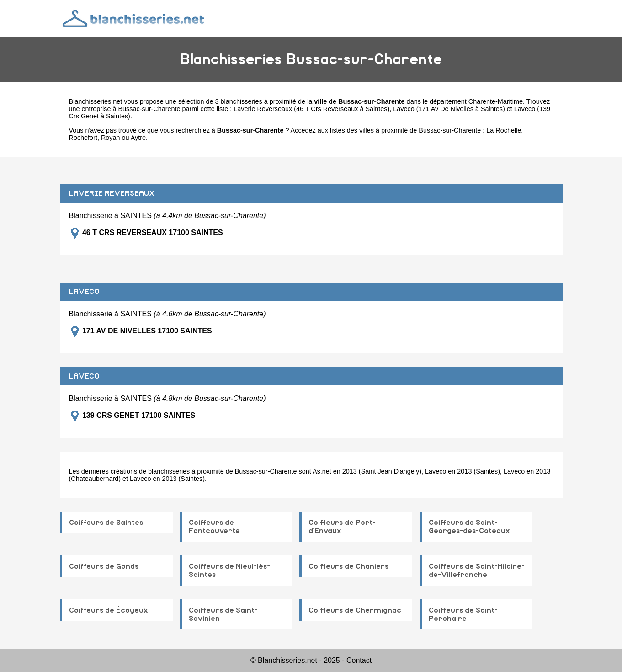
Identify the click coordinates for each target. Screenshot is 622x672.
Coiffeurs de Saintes (106, 523)
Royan (111, 138)
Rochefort (83, 138)
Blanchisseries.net (96, 101)
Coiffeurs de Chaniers (348, 566)
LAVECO (84, 292)
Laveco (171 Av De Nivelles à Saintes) (449, 109)
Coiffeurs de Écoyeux (109, 610)
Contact (359, 660)
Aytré (138, 138)
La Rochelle (504, 130)
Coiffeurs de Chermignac (355, 610)
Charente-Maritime (496, 101)
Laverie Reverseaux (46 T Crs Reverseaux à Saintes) (311, 109)
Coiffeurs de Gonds (104, 566)
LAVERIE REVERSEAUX (112, 193)
